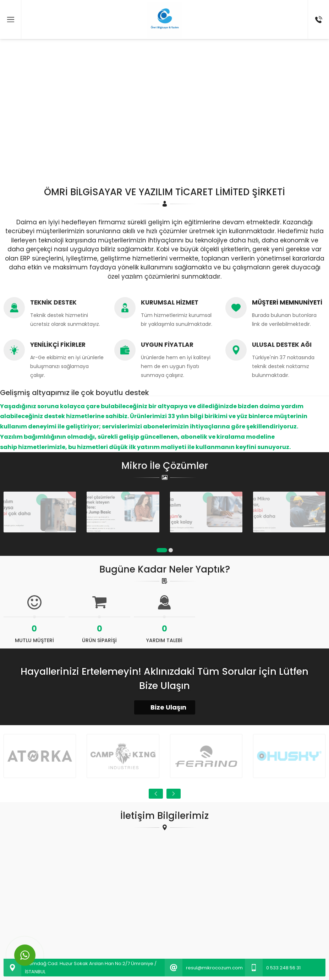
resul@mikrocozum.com (214, 968)
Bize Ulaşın (165, 707)
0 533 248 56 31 (283, 968)
